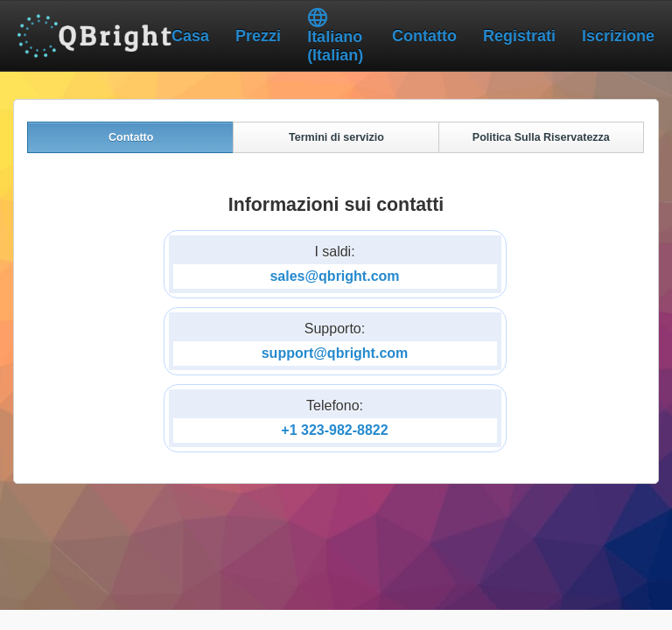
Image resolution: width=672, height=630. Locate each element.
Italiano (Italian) (335, 35)
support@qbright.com (335, 363)
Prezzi (258, 36)
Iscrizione (618, 36)
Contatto (424, 36)
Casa (190, 36)
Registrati (519, 36)
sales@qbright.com (334, 286)
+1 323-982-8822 (334, 440)
